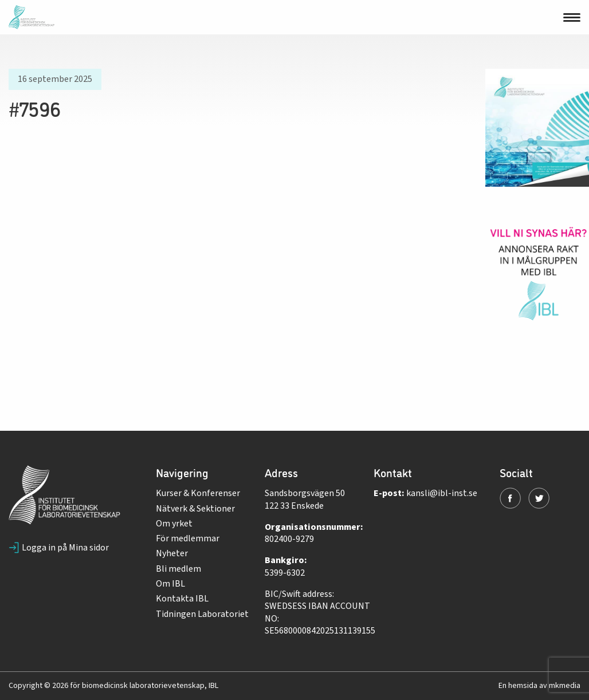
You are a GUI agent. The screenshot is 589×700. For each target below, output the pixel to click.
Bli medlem (178, 569)
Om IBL (170, 584)
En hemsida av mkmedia (539, 686)
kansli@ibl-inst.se (442, 493)
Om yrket (174, 524)
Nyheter (172, 553)
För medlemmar (188, 538)
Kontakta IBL (182, 599)
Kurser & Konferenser (198, 493)
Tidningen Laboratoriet (202, 614)
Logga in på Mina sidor (59, 548)
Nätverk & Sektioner (195, 509)
